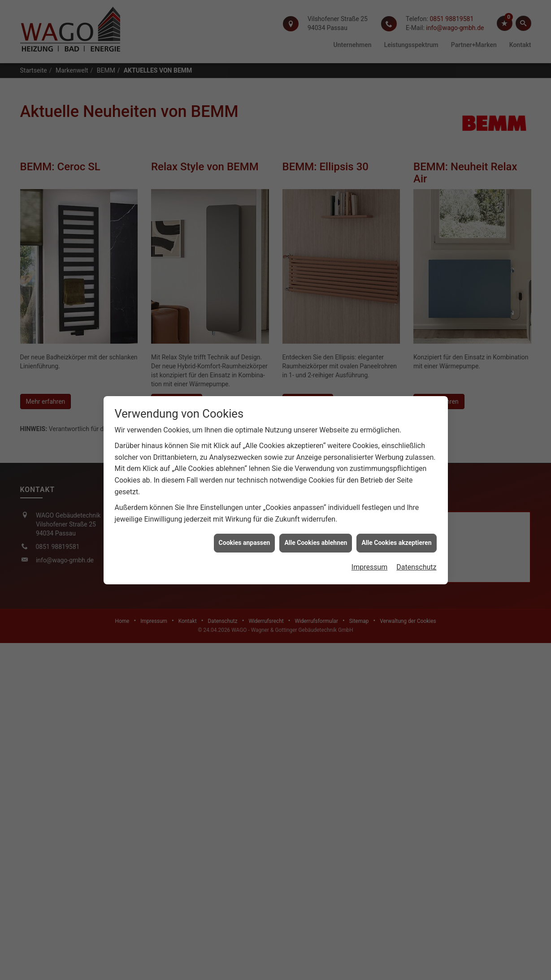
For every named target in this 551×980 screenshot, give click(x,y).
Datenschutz (416, 447)
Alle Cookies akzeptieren (396, 423)
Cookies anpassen (245, 423)
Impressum (370, 447)
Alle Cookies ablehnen (316, 423)
